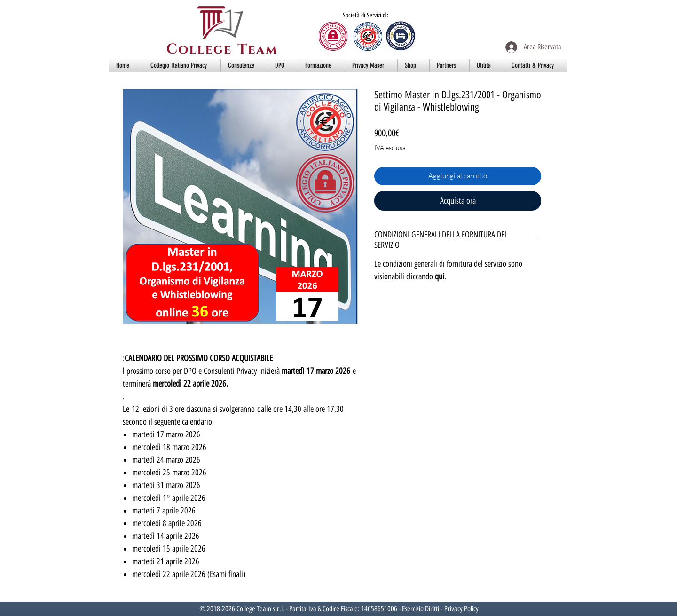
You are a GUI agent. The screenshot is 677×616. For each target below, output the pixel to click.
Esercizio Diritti (421, 609)
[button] (182, 66)
